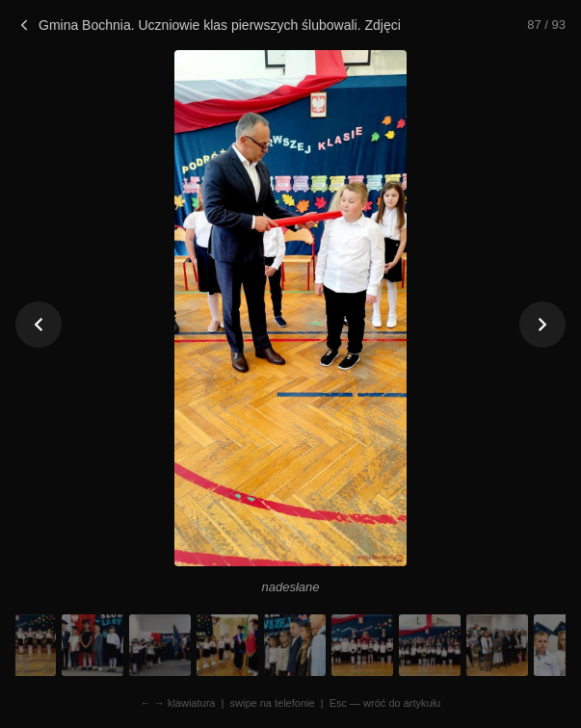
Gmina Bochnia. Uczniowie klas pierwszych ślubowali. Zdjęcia (208, 25)
